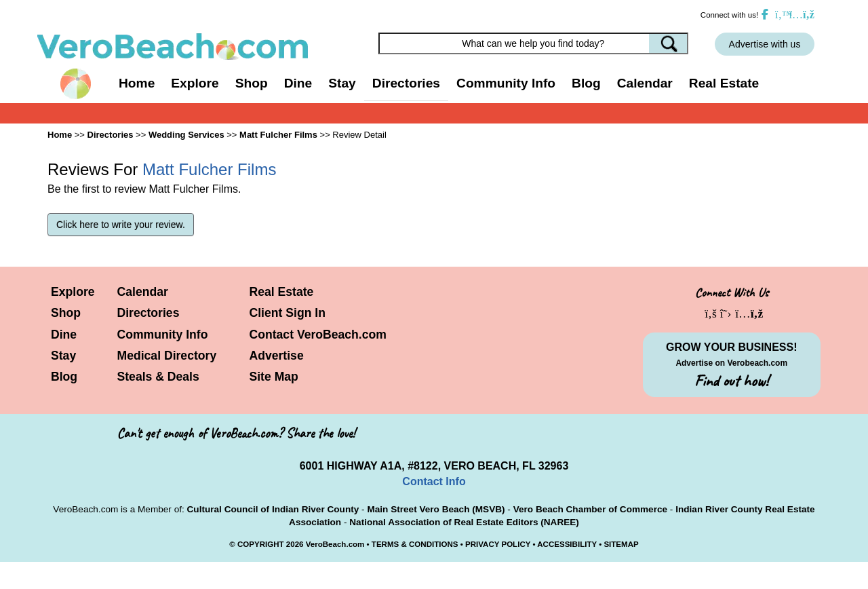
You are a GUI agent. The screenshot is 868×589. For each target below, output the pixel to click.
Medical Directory (167, 356)
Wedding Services (186, 135)
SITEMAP (621, 544)
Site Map (274, 377)
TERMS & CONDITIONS (415, 544)
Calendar (645, 83)
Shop (66, 313)
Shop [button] (252, 83)
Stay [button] (342, 83)
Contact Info (434, 481)
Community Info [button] (506, 83)
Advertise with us (765, 44)
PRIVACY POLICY (498, 544)
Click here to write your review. (121, 225)
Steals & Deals (158, 377)
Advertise (277, 356)
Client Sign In (288, 313)
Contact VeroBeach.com (318, 335)
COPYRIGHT (261, 544)
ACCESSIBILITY (567, 544)
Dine (298, 83)
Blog (586, 83)
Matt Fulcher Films (278, 135)
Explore (73, 292)
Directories (149, 313)
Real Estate (724, 83)
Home (137, 83)
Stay (63, 356)
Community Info (163, 335)
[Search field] (534, 43)
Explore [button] (195, 83)
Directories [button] (406, 83)
